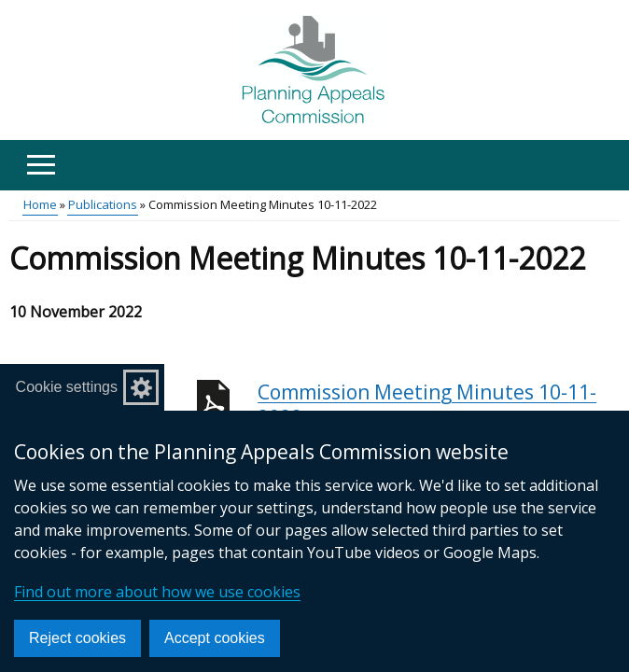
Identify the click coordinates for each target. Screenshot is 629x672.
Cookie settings (67, 387)
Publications (103, 204)
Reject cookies (77, 638)
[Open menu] (41, 165)
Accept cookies (215, 638)
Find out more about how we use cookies (157, 592)
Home (40, 204)
